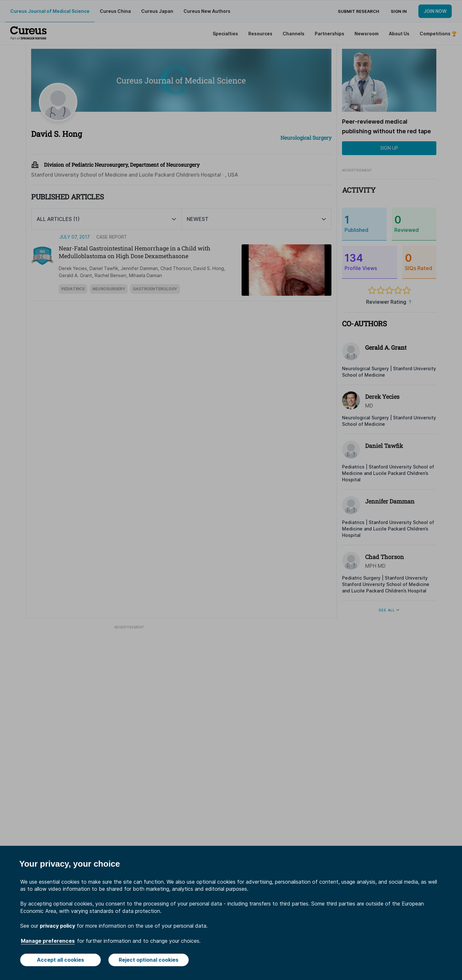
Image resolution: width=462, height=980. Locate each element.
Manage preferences (48, 941)
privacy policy (57, 926)
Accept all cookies (60, 960)
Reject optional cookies (149, 960)
